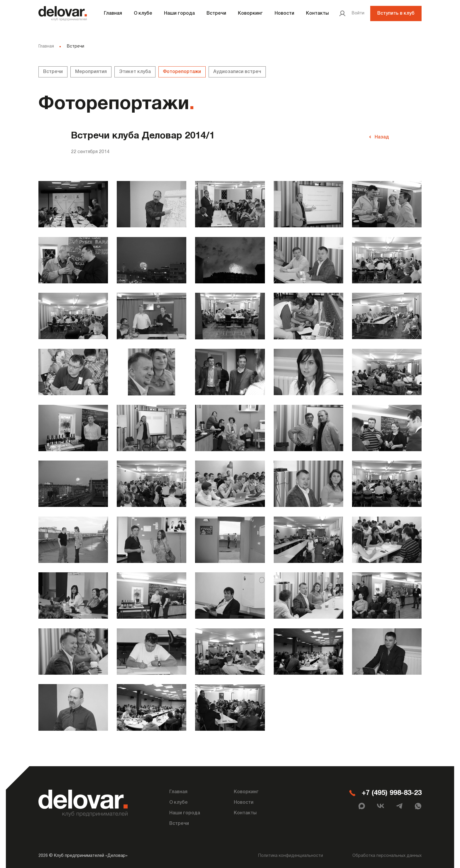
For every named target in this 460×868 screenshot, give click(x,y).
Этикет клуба (135, 72)
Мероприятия (91, 72)
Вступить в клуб (396, 13)
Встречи (216, 13)
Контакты (317, 13)
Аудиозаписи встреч (237, 72)
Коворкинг (250, 13)
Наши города (179, 13)
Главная (113, 13)
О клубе (143, 13)
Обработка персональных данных (387, 854)
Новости (284, 13)
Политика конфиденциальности (291, 854)
